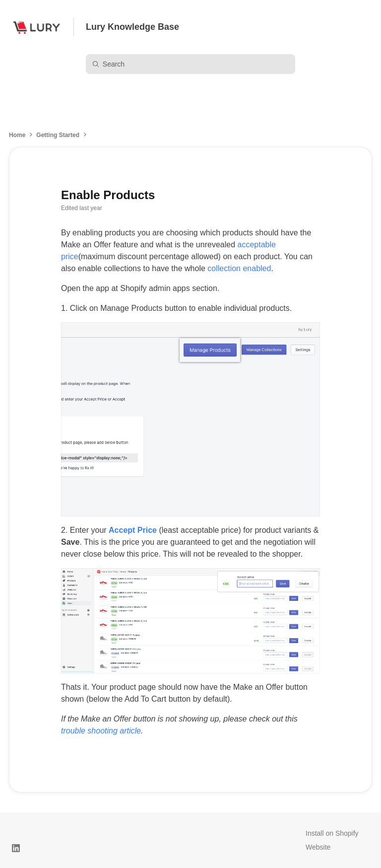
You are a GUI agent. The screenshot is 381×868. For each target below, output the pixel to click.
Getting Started (58, 135)
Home (17, 135)
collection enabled (239, 268)
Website (318, 847)
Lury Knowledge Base (132, 27)
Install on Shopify (332, 833)
